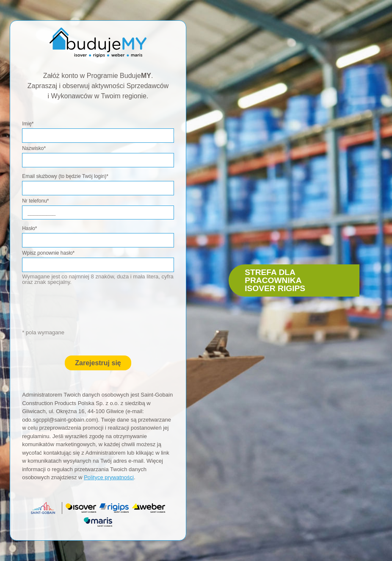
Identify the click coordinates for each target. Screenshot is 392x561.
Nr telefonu (35, 201)
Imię (28, 124)
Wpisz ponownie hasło (48, 253)
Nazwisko (34, 148)
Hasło (29, 228)
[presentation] (100, 311)
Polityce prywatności (109, 477)
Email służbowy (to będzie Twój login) (65, 176)
